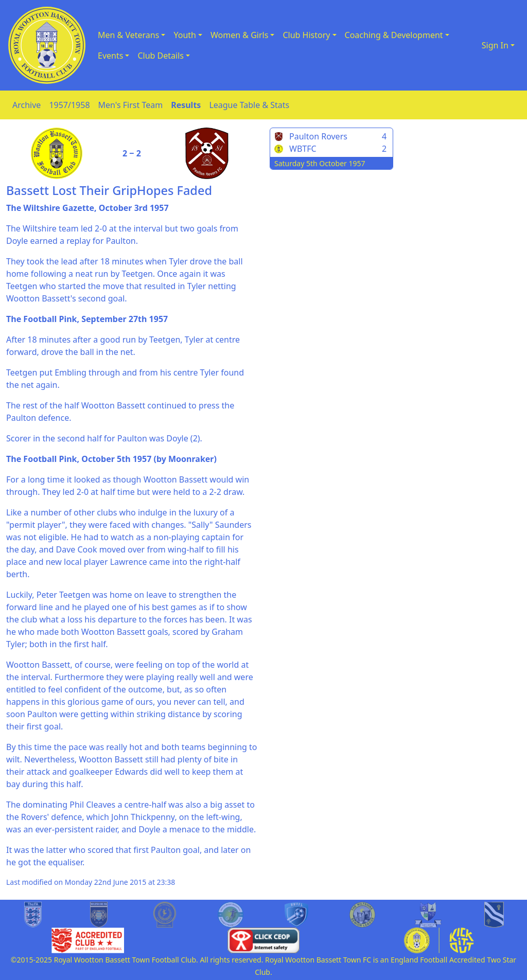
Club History (306, 35)
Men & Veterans (128, 35)
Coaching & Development (394, 35)
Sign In (495, 45)
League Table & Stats (249, 105)
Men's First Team (131, 105)
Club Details (161, 56)
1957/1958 (69, 105)
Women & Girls (239, 35)
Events (110, 56)
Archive (27, 105)
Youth (185, 35)
